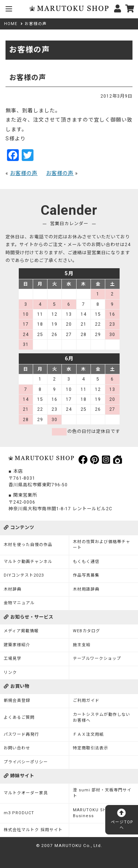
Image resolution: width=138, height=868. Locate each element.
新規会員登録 (17, 701)
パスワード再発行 (21, 734)
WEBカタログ (86, 631)
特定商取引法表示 (91, 748)
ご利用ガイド (86, 701)
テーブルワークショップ (97, 659)
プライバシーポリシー (26, 762)
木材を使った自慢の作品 (28, 545)
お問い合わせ (17, 748)
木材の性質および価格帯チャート (102, 545)
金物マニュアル (19, 603)
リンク (10, 673)
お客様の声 (24, 173)
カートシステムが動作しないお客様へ (102, 718)
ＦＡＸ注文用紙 (88, 734)
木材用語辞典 (86, 589)
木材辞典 (13, 589)
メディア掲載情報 (21, 631)
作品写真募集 (86, 575)
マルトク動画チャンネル (28, 562)
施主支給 (82, 645)
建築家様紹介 (17, 645)
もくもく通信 (86, 562)
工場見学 (13, 659)
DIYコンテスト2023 (24, 575)
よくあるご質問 (19, 717)
